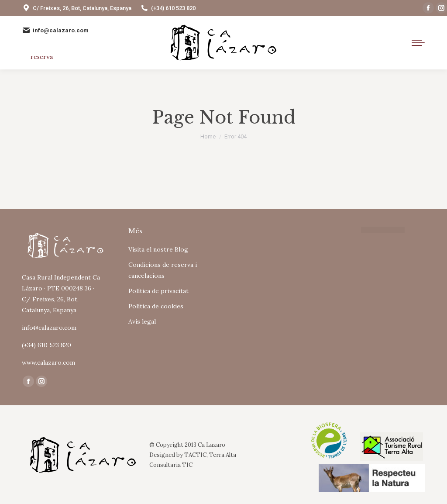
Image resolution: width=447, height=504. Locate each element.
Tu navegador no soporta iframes (277, 262)
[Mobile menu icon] (418, 43)
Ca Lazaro (211, 445)
